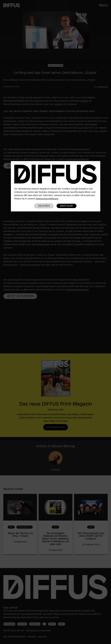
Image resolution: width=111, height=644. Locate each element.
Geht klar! (67, 206)
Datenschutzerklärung (47, 199)
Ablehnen (44, 206)
